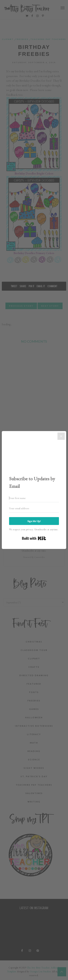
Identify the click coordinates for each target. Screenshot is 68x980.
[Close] (61, 436)
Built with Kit (34, 538)
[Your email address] (34, 508)
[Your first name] (34, 498)
